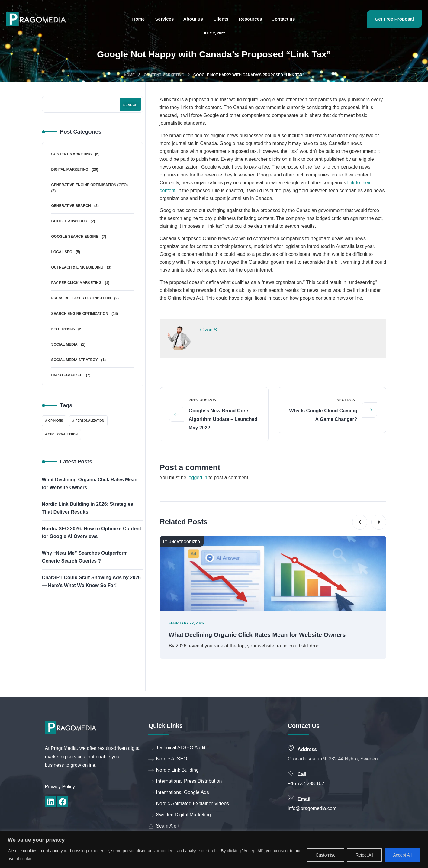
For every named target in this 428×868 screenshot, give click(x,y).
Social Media (64, 344)
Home (129, 75)
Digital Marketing (70, 169)
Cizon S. (209, 330)
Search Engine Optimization (80, 314)
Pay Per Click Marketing (76, 283)
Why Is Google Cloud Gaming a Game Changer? (323, 415)
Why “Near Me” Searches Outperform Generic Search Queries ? (85, 557)
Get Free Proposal (394, 19)
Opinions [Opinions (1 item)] (56, 421)
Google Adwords (69, 221)
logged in (197, 478)
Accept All (402, 855)
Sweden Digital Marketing (179, 815)
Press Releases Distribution (81, 298)
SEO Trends (63, 329)
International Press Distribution (185, 782)
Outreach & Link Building (77, 267)
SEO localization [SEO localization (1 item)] (63, 434)
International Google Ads (179, 793)
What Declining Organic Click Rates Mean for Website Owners (258, 635)
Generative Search (71, 206)
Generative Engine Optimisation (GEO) (90, 185)
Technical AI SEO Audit (177, 748)
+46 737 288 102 (306, 784)
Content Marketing (164, 75)
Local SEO (62, 252)
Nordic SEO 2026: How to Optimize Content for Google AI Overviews (92, 532)
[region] (214, 849)
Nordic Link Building (173, 771)
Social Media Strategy (75, 360)
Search (130, 105)
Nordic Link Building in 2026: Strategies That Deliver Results (88, 508)
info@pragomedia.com (312, 809)
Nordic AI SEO (168, 759)
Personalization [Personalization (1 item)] (90, 421)
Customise (326, 855)
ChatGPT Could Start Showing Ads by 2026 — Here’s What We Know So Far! (91, 581)
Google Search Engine (75, 237)
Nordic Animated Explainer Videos (189, 804)
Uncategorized (182, 542)
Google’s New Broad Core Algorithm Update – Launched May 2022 (223, 419)
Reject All (364, 855)
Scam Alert (164, 826)
